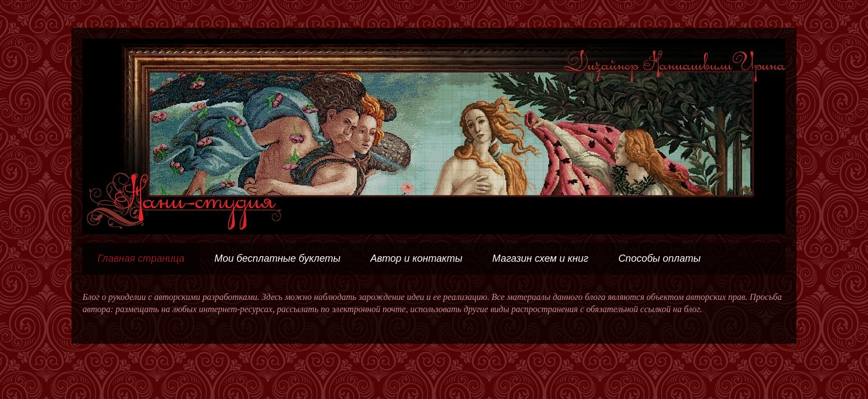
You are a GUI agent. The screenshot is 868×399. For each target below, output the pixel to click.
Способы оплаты (660, 258)
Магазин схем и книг (540, 258)
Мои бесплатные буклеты (277, 258)
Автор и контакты (416, 258)
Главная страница (141, 258)
